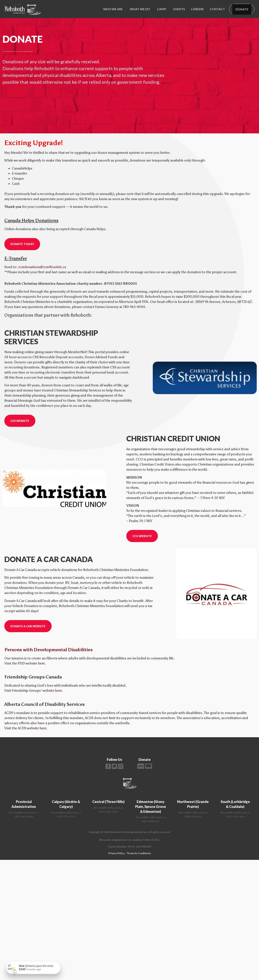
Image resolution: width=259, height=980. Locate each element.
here (41, 663)
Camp (162, 9)
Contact (217, 9)
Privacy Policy (116, 853)
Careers (197, 9)
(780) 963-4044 (24, 817)
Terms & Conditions (139, 853)
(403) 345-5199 (235, 817)
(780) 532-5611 (193, 817)
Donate (242, 9)
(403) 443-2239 (108, 812)
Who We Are (113, 9)
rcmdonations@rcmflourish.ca (42, 267)
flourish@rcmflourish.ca (24, 813)
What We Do (140, 9)
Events (179, 9)
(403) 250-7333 (66, 817)
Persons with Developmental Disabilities (48, 650)
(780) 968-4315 (151, 821)
